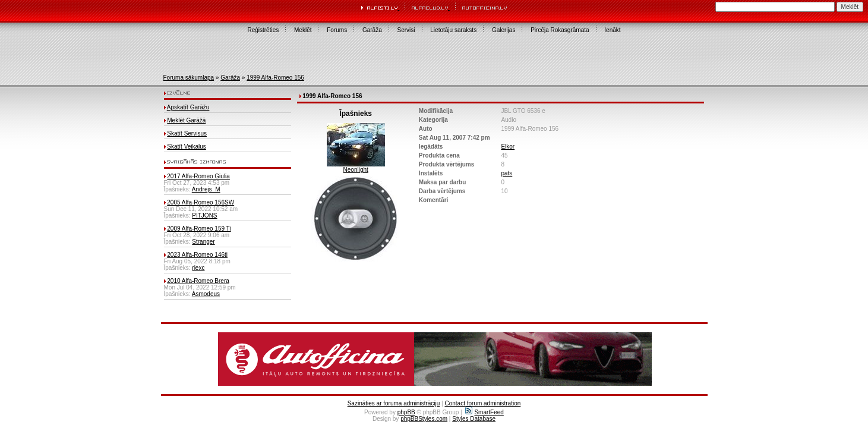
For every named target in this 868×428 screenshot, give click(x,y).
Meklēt (303, 30)
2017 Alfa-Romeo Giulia (198, 176)
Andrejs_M (206, 189)
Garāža (372, 30)
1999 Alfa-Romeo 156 (275, 78)
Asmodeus (206, 294)
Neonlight (356, 170)
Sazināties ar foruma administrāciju (394, 403)
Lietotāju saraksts (453, 30)
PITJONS (204, 215)
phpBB (406, 412)
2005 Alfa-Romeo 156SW (201, 202)
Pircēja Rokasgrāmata (560, 30)
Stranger (203, 242)
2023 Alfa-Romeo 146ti (197, 255)
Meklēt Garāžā (186, 120)
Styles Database (474, 419)
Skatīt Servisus (187, 133)
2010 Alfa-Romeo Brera (198, 281)
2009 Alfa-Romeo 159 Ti (199, 229)
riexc (198, 268)
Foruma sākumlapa (189, 78)
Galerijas (504, 30)
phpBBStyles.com (424, 419)
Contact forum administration (482, 403)
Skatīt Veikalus (187, 147)
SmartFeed (484, 412)
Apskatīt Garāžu (188, 107)
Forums (337, 30)
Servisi (406, 30)
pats (506, 173)
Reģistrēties (263, 30)
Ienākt (612, 30)
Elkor (508, 147)
